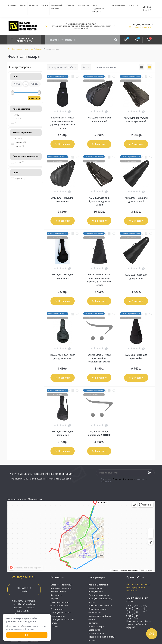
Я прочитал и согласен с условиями (125, 480)
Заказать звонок (143, 27)
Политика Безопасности (124, 479)
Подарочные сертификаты (101, 637)
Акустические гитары (61, 588)
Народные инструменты (22, 49)
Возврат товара (96, 626)
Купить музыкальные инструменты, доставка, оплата (100, 599)
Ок (27, 635)
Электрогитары (58, 592)
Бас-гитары (56, 595)
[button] (81, 26)
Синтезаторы (57, 609)
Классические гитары (61, 585)
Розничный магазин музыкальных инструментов (98, 588)
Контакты (133, 5)
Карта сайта (94, 630)
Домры (38, 49)
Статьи (44, 5)
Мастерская (83, 5)
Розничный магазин (57, 7)
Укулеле (54, 599)
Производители (96, 633)
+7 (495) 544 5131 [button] (24, 577)
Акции (23, 5)
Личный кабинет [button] (147, 8)
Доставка (12, 5)
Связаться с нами (24, 590)
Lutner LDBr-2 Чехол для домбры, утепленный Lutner (99, 358)
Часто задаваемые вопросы (98, 8)
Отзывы (70, 5)
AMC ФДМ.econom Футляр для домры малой (99, 201)
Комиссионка (119, 5)
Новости (33, 5)
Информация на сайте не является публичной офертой (139, 624)
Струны (54, 626)
